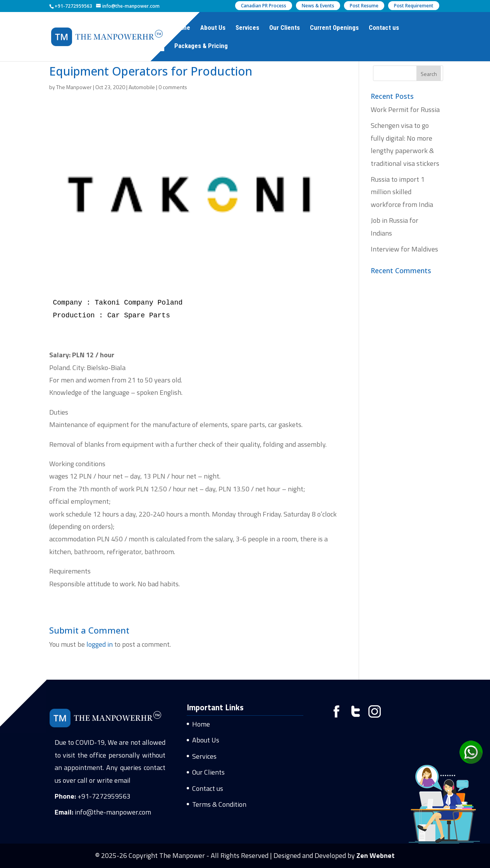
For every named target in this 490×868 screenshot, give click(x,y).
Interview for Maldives (404, 249)
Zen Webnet (376, 855)
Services (247, 28)
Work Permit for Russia (405, 109)
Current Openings (334, 28)
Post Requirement (414, 6)
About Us (213, 28)
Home (182, 28)
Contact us (384, 28)
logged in (100, 644)
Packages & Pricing (201, 46)
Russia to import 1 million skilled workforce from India (402, 192)
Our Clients (285, 28)
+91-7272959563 (104, 796)
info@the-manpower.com (113, 812)
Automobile (142, 87)
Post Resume (364, 6)
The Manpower (74, 87)
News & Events (318, 6)
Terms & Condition (219, 804)
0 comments (173, 87)
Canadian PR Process (264, 6)
